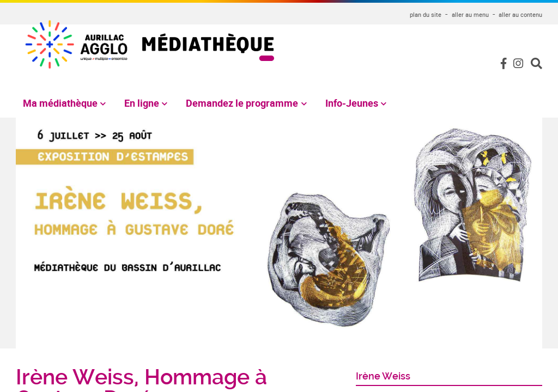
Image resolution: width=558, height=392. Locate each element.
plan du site (426, 14)
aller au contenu (520, 14)
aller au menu (470, 14)
